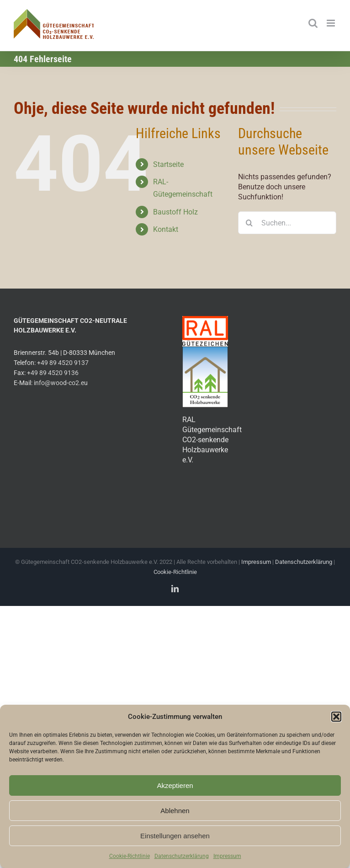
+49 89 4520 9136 (53, 373)
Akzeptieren (175, 785)
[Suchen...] (287, 223)
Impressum (227, 856)
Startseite (168, 164)
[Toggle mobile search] (313, 23)
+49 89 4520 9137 (63, 363)
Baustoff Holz (175, 212)
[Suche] (249, 223)
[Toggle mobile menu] (331, 23)
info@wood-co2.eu (61, 383)
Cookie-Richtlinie (130, 856)
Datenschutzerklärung (182, 856)
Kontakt (166, 229)
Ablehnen (175, 811)
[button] (336, 717)
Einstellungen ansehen (175, 836)
